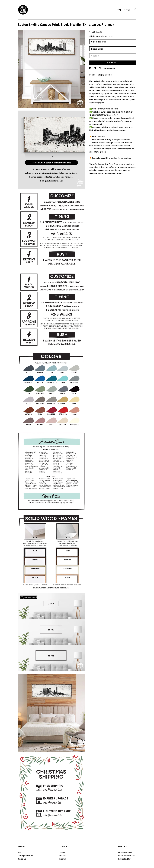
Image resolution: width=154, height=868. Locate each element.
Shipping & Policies (105, 75)
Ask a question (109, 68)
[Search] (136, 10)
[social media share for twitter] (95, 68)
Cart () (127, 9)
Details (93, 75)
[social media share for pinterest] (100, 68)
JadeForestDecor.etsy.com (114, 173)
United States (103, 36)
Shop (119, 9)
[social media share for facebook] (91, 68)
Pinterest (62, 852)
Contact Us (22, 859)
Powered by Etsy (124, 859)
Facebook (62, 856)
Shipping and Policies (25, 856)
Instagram (62, 859)
